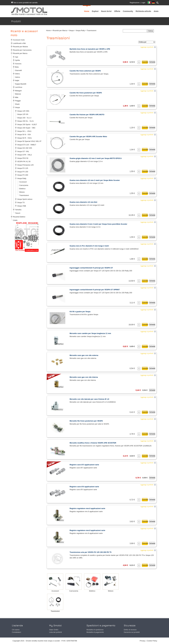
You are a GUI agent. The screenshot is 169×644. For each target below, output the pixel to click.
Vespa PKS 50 (23, 158)
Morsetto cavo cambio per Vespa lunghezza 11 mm (90, 333)
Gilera (17, 74)
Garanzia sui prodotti (132, 632)
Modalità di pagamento (95, 632)
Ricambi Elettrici (19, 217)
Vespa (17, 107)
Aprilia (17, 60)
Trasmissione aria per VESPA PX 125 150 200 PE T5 (91, 552)
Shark (17, 104)
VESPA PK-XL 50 (24, 161)
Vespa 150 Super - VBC (26, 128)
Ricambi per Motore (20, 47)
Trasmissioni (24, 195)
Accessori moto (19, 40)
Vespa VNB (22, 206)
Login (143, 3)
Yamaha (18, 210)
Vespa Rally (22, 178)
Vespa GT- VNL (23, 151)
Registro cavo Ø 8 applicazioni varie (84, 487)
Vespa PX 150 (23, 172)
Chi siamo (16, 630)
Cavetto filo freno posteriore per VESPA (86, 93)
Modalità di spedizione (95, 630)
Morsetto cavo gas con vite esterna (84, 355)
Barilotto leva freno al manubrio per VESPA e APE (90, 49)
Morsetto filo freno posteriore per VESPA (86, 421)
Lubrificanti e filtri (19, 43)
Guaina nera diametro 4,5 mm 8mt (83, 202)
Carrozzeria (24, 185)
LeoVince (19, 87)
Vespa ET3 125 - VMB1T (27, 145)
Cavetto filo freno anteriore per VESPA (85, 71)
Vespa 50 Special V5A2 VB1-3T (29, 141)
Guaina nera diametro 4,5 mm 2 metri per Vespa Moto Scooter (95, 180)
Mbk (17, 97)
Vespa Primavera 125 (25, 165)
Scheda (152, 62)
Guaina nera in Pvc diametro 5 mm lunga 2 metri (89, 246)
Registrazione (134, 3)
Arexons (18, 64)
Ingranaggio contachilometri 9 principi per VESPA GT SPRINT (95, 290)
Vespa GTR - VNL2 (24, 155)
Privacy (143, 641)
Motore (22, 192)
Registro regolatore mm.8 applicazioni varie (87, 530)
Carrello (145, 62)
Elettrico (22, 189)
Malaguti (18, 91)
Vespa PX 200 (23, 175)
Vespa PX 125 (23, 168)
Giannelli (18, 70)
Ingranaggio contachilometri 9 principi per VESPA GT (91, 268)
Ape (17, 57)
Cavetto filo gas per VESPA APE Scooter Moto (88, 137)
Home (48, 30)
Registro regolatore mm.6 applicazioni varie (87, 508)
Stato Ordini (54, 630)
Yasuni (18, 213)
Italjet (17, 80)
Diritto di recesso (130, 630)
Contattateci (16, 632)
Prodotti (155, 21)
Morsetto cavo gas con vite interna (84, 377)
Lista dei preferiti (56, 632)
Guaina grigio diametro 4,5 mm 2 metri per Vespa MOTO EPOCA (96, 158)
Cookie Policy (152, 641)
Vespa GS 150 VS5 (25, 148)
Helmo (18, 77)
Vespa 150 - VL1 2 (24, 118)
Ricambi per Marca (20, 53)
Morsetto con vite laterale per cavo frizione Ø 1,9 (89, 399)
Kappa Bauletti (21, 84)
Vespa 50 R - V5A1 (24, 138)
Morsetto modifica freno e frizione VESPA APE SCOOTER (93, 443)
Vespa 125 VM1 (23, 111)
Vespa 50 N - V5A (24, 135)
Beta (17, 67)
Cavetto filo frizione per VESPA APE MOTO (87, 115)
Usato (15, 220)
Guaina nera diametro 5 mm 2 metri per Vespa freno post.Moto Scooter (98, 224)
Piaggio (18, 101)
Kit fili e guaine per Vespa (80, 312)
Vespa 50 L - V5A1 (24, 131)
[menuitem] (128, 11)
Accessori (23, 182)
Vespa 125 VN (23, 114)
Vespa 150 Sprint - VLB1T (27, 124)
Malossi (18, 94)
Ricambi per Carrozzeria (22, 50)
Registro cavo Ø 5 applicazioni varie (84, 465)
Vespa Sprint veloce (25, 199)
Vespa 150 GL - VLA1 (25, 121)
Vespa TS (21, 202)
